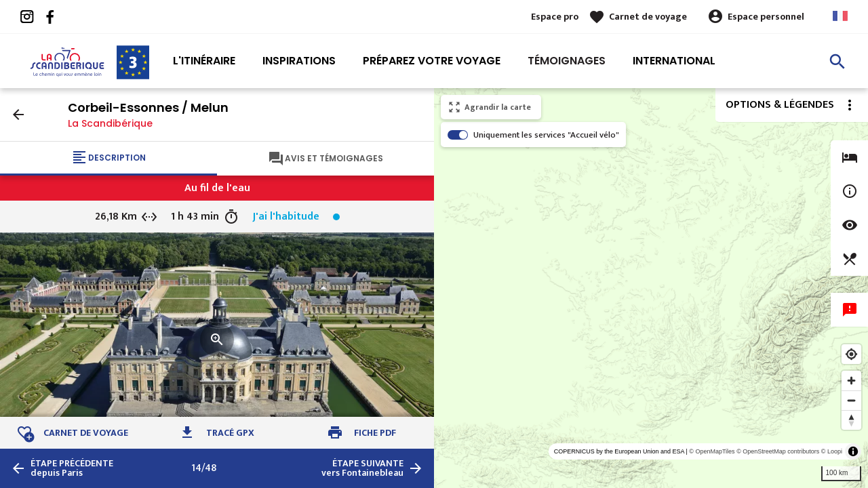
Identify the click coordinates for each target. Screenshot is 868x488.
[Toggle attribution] (853, 451)
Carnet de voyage (648, 17)
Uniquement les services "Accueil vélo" (546, 135)
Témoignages (567, 61)
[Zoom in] (851, 381)
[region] (651, 288)
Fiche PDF (375, 433)
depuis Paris (72, 468)
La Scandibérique (110, 123)
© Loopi (832, 451)
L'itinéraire (204, 61)
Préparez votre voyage (432, 61)
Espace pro (555, 17)
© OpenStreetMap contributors (778, 451)
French (840, 16)
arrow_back (18, 115)
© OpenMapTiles (712, 451)
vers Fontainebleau (362, 468)
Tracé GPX (230, 433)
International (674, 61)
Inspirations (299, 61)
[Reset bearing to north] (851, 420)
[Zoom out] (851, 400)
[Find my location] (851, 354)
